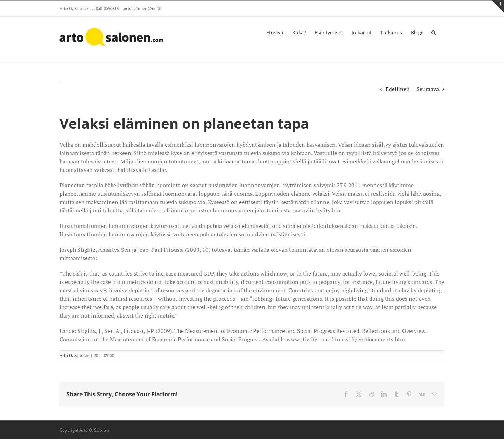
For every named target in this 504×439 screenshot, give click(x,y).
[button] (433, 32)
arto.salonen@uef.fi (143, 9)
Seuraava (428, 89)
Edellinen (398, 89)
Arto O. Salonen (74, 356)
